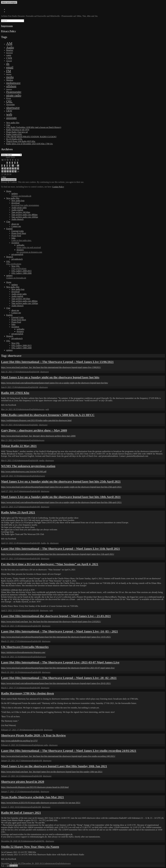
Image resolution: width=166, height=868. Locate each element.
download (88, 204)
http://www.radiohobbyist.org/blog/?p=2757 (19, 741)
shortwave (44, 372)
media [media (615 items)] (10, 77)
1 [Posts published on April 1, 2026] (7, 163)
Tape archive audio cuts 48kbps (24, 215)
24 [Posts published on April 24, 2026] (13, 171)
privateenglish (17, 254)
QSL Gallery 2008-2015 (21, 271)
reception (15, 243)
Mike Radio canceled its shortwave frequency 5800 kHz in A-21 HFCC (48, 415)
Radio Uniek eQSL (14, 134)
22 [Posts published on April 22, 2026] (8, 171)
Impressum (7, 26)
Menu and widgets (9, 2)
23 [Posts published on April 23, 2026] (10, 171)
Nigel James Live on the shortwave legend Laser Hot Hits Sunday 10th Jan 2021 (54, 766)
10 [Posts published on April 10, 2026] (13, 166)
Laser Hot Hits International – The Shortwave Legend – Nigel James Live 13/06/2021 (57, 362)
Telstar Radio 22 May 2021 (19, 446)
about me (15, 224)
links (88, 239)
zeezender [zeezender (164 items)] (11, 118)
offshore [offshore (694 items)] (11, 86)
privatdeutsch (17, 259)
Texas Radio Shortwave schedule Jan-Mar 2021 (32, 797)
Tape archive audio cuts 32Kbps (25, 217)
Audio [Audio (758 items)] (10, 47)
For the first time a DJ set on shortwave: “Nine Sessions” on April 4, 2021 (50, 564)
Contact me (16, 226)
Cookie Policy (58, 187)
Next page (14, 866)
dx (37, 425)
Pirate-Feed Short (19, 233)
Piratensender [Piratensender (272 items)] (14, 92)
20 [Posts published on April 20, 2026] (2, 171)
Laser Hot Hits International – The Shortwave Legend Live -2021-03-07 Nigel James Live (60, 662)
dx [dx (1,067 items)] (8, 64)
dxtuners (91, 251)
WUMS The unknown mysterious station (28, 466)
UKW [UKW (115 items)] (9, 111)
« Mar (4, 177)
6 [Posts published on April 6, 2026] (2, 166)
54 (8, 866)
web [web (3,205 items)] (9, 114)
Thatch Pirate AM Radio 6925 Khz (21, 141)
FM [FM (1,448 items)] (9, 71)
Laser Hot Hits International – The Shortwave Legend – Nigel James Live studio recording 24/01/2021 (69, 751)
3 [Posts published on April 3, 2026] (12, 163)
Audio (43, 543)
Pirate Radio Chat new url (17, 132)
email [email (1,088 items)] (10, 67)
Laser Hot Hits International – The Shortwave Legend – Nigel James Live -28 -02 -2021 (59, 678)
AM (37, 372)
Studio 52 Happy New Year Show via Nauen (30, 847)
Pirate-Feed (16, 236)
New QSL (88, 267)
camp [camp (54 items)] (9, 55)
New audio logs (18, 201)
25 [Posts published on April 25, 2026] (15, 171)
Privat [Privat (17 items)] (9, 98)
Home (9, 191)
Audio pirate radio (19, 208)
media (42, 460)
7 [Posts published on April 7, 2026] (5, 166)
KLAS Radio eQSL (14, 139)
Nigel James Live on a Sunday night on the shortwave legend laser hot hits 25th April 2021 (61, 481)
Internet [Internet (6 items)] (9, 74)
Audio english (17, 210)
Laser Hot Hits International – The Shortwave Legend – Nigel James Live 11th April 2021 (60, 549)
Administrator (24, 372)
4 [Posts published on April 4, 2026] (15, 163)
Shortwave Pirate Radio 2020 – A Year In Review (33, 735)
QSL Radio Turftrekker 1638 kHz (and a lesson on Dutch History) (34, 127)
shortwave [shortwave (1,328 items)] (13, 108)
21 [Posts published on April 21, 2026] (5, 171)
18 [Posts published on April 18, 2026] (15, 169)
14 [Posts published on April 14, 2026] (5, 169)
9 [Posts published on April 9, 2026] (10, 166)
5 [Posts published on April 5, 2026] (18, 163)
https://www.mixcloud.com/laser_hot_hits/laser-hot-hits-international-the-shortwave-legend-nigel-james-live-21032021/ (51, 622)
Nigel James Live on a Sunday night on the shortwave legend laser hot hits (50, 377)
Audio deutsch (17, 219)
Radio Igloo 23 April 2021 (18, 512)
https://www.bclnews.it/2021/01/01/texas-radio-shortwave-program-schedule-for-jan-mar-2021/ (41, 803)
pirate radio (43, 745)
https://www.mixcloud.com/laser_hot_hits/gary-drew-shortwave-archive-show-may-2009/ (38, 436)
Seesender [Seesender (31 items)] (11, 105)
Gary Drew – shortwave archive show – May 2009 (34, 430)
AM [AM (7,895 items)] (9, 43)
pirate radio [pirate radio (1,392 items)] (14, 95)
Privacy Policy (8, 31)
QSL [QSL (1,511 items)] (9, 101)
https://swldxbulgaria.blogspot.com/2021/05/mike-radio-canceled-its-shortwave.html (36, 420)
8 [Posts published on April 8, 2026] (7, 166)
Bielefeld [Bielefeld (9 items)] (9, 53)
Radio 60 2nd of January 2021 (21, 813)
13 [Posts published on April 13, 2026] (2, 169)
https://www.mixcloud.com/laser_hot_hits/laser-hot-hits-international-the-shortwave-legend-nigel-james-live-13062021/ (51, 367)
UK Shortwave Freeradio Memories (25, 647)
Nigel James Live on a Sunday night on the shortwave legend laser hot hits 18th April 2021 (61, 497)
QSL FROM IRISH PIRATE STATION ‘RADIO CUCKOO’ (31, 137)
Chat (8, 125)
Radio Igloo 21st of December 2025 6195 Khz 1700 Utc (30, 144)
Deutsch (10, 257)
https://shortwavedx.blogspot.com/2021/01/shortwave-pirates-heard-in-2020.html (35, 787)
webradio (91, 246)
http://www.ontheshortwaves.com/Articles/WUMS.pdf (24, 472)
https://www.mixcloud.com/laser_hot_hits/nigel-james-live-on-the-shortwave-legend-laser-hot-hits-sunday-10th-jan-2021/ (52, 772)
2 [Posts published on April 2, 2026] (10, 163)
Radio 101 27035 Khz (15, 393)
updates (88, 195)
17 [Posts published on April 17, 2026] (13, 169)
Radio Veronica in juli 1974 (18, 130)
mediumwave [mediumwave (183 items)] (13, 83)
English (9, 229)
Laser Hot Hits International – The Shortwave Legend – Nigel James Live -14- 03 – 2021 (59, 631)
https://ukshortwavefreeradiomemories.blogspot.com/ (23, 652)
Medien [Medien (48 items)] (10, 80)
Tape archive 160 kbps (21, 212)
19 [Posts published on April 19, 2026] (18, 169)
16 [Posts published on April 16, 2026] (10, 169)
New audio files (13, 123)
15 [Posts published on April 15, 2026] (8, 169)
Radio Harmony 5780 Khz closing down (27, 693)
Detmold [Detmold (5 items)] (9, 61)
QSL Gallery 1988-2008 (21, 273)
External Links (18, 231)
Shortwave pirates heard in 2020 (23, 782)
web (47, 409)
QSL (86, 263)
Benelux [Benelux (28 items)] (10, 50)
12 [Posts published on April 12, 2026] (18, 166)
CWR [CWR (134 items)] (9, 58)
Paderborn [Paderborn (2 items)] (9, 89)
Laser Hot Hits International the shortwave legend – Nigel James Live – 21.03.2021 (56, 616)
